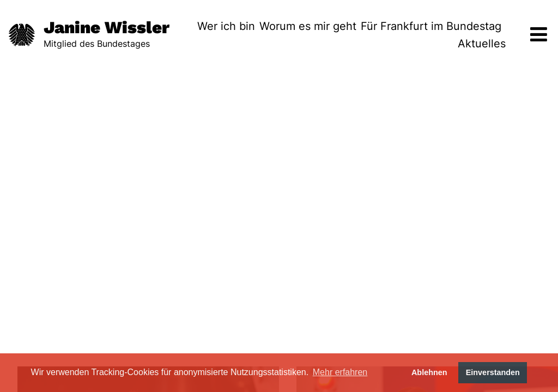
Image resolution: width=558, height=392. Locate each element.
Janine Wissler (107, 27)
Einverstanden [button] (493, 372)
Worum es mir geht (308, 26)
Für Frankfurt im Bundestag (431, 26)
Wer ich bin (226, 26)
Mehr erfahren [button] (340, 372)
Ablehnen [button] (429, 372)
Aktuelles (482, 44)
